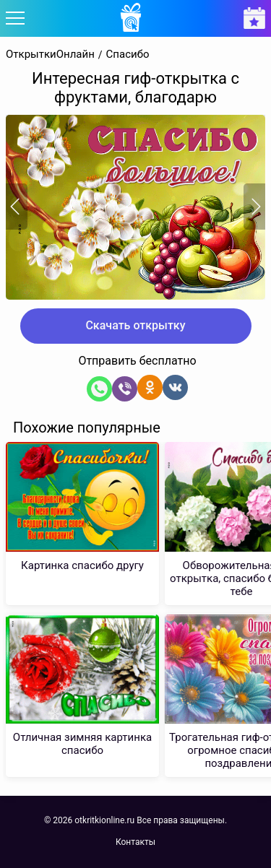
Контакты (135, 842)
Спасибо (128, 55)
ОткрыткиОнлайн (50, 55)
